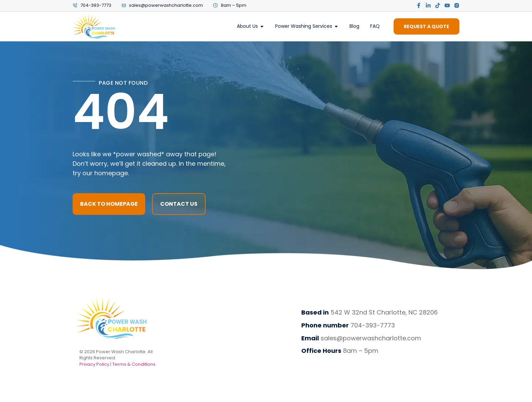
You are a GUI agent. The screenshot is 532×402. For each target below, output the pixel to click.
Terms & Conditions (134, 364)
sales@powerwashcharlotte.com (371, 338)
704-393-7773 (373, 325)
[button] (179, 204)
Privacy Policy (95, 364)
